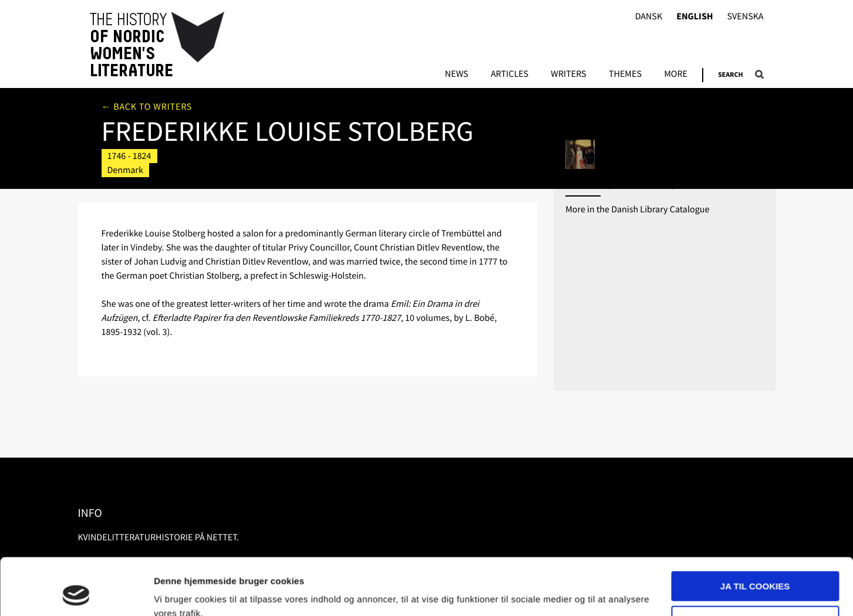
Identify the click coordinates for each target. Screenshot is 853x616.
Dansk (649, 17)
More (676, 75)
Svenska (746, 17)
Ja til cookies (755, 533)
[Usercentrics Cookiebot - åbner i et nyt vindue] (76, 593)
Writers (568, 75)
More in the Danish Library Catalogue (637, 209)
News (457, 75)
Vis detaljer (178, 593)
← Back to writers (147, 107)
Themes (625, 75)
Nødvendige (755, 567)
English (694, 17)
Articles (510, 75)
